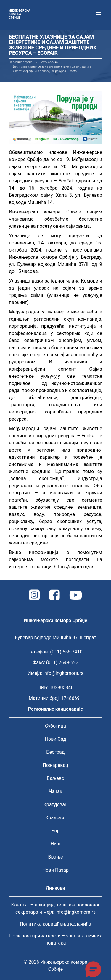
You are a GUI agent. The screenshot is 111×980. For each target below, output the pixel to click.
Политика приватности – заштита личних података (55, 939)
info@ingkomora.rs (63, 673)
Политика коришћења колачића (55, 924)
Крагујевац (56, 805)
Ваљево (55, 778)
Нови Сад (56, 739)
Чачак (56, 791)
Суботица (55, 726)
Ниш (56, 844)
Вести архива (49, 62)
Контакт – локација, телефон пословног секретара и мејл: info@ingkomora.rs (55, 908)
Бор (55, 831)
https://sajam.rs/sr (74, 567)
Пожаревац (55, 765)
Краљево (55, 818)
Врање (56, 857)
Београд (56, 752)
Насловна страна (21, 62)
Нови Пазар (55, 870)
